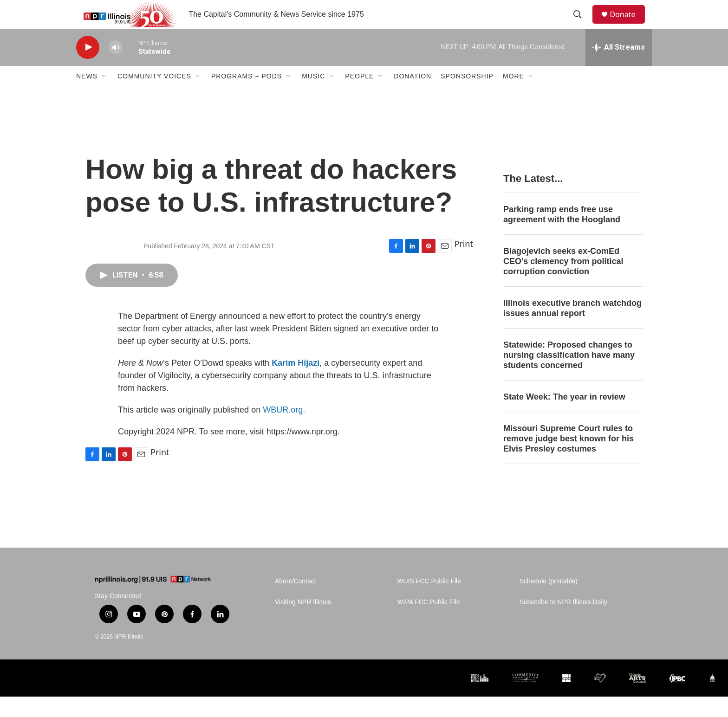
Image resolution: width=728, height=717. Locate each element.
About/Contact (296, 602)
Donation (413, 97)
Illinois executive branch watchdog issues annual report (572, 328)
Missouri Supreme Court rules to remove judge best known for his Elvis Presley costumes (569, 459)
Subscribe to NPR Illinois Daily (563, 623)
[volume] (116, 68)
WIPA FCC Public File (428, 623)
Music (313, 97)
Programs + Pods (247, 97)
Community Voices (154, 97)
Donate (628, 24)
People (359, 97)
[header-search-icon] (582, 25)
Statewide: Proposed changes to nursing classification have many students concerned (569, 375)
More (513, 97)
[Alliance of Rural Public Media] (392, 698)
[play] (88, 68)
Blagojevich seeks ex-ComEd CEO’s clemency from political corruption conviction (563, 282)
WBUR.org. (284, 430)
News (87, 97)
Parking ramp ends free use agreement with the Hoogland (562, 235)
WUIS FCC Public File (429, 602)
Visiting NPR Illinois (303, 623)
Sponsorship (467, 97)
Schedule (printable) (549, 602)
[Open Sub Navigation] (104, 97)
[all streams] (619, 67)
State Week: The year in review (564, 417)
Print (464, 264)
